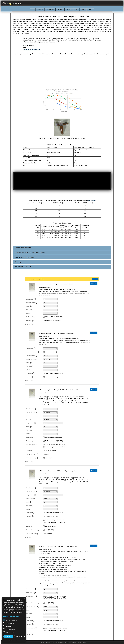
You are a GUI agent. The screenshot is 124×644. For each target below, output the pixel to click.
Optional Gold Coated (33, 352)
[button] (14, 617)
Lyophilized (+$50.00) (51, 451)
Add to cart (94, 284)
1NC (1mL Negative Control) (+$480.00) (55, 447)
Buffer (28, 306)
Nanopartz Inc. (45, 642)
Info (33, 9)
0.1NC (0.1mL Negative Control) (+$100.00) (56, 445)
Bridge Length (30, 423)
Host (27, 416)
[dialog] (14, 620)
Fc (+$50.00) (48, 458)
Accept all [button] (8, 636)
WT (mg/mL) (29, 310)
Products (40, 9)
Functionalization (30, 356)
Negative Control (31, 445)
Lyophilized (29, 451)
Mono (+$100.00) (49, 454)
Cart (76, 9)
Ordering (60, 9)
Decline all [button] (19, 636)
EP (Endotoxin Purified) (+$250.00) (54, 321)
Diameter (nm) (30, 299)
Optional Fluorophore (31, 359)
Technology (18, 262)
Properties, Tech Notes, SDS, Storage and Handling (30, 252)
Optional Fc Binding (32, 458)
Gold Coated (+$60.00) (51, 352)
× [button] (24, 599)
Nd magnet (91, 201)
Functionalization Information (23, 248)
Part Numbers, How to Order (23, 267)
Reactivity (29, 420)
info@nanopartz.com (81, 642)
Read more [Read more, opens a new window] (6, 614)
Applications (50, 9)
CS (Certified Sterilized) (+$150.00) (54, 317)
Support (69, 9)
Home (27, 279)
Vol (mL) (28, 313)
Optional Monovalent (32, 454)
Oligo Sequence (30, 596)
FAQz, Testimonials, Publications (24, 257)
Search (90, 9)
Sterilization (30, 317)
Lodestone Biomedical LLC (31, 49)
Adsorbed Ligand (30, 303)
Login (83, 9)
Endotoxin (30, 321)
